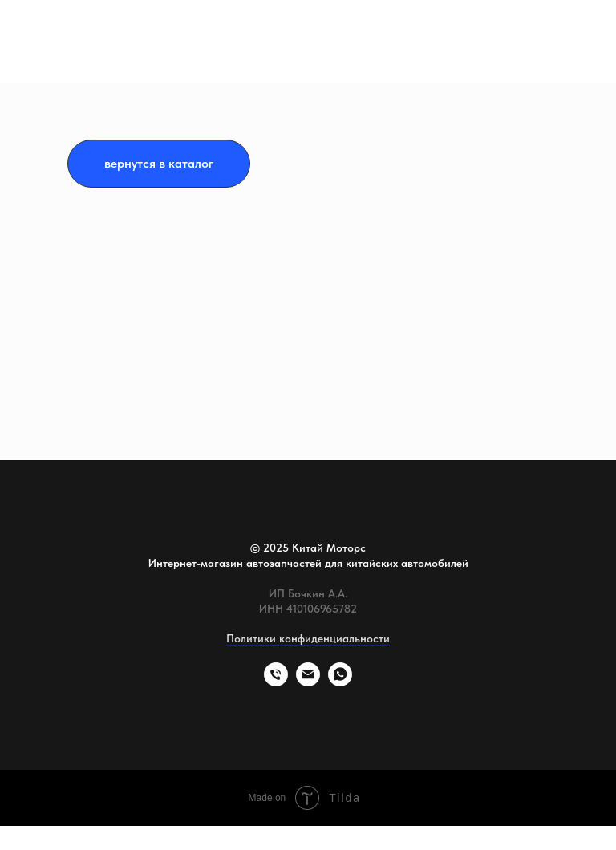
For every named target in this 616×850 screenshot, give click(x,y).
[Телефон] (276, 682)
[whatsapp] (340, 682)
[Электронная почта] (308, 682)
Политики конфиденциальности (308, 638)
